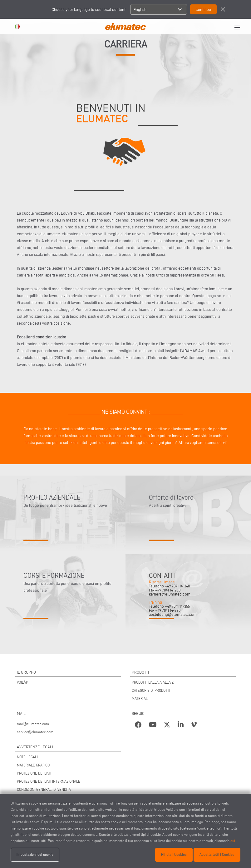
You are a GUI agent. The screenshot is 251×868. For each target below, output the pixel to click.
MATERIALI (140, 698)
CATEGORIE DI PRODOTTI (151, 690)
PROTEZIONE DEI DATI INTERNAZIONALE (49, 781)
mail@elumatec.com (33, 724)
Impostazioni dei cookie (35, 854)
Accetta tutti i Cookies (217, 854)
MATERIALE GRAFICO (33, 765)
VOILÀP (22, 682)
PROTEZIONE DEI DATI (34, 773)
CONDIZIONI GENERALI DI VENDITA (44, 789)
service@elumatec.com (35, 732)
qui (233, 841)
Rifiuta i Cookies (174, 854)
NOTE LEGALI (27, 757)
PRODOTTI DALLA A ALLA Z (153, 682)
